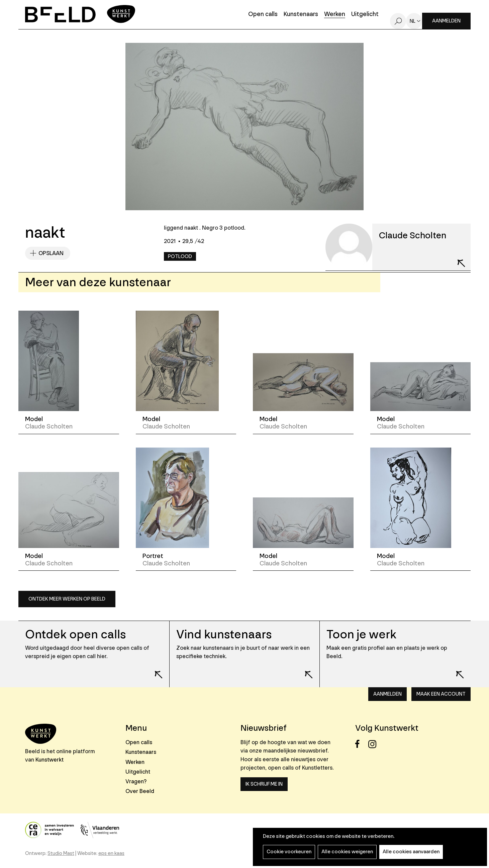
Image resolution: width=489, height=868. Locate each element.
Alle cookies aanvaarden (411, 852)
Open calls (263, 15)
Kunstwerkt (50, 760)
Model (34, 419)
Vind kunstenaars (224, 635)
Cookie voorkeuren (289, 852)
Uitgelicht (365, 15)
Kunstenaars (301, 15)
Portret (153, 556)
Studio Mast (61, 853)
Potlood (180, 257)
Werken (335, 15)
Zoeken (398, 21)
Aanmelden (446, 21)
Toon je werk (361, 635)
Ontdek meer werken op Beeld (67, 599)
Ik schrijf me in (264, 784)
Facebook (361, 744)
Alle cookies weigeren (347, 852)
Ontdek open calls (75, 635)
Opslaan (51, 253)
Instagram (374, 744)
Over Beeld (140, 791)
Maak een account (441, 694)
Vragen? (136, 781)
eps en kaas (111, 853)
